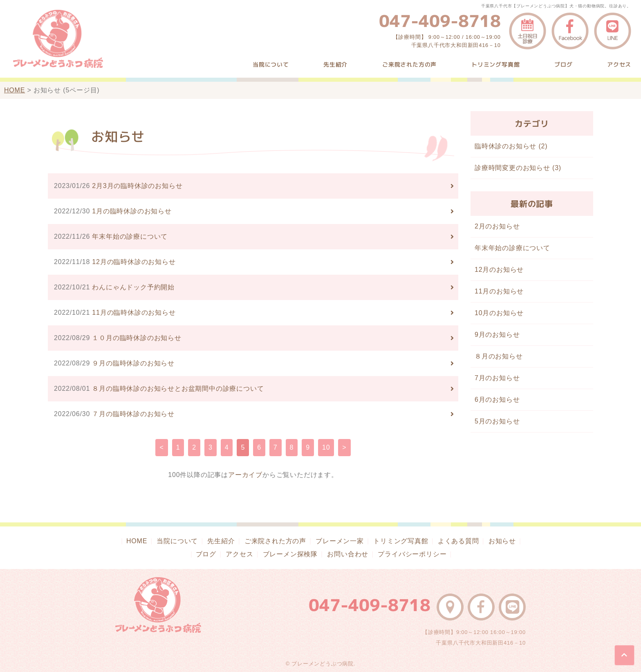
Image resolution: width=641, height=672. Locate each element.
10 (326, 447)
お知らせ (502, 541)
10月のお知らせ (499, 313)
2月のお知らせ (497, 226)
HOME (15, 90)
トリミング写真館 (495, 64)
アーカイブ (245, 475)
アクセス (619, 64)
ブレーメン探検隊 (290, 554)
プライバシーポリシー (412, 554)
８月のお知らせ (499, 356)
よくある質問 (458, 541)
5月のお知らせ (497, 421)
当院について (271, 64)
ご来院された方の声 (409, 64)
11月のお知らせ (499, 291)
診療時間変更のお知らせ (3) (518, 168)
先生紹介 (335, 64)
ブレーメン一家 (340, 541)
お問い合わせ (348, 554)
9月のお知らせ (497, 335)
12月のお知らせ (499, 270)
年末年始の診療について (512, 248)
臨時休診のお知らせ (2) (511, 146)
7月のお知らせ (497, 378)
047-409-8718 (440, 21)
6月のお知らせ (497, 400)
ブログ (563, 64)
